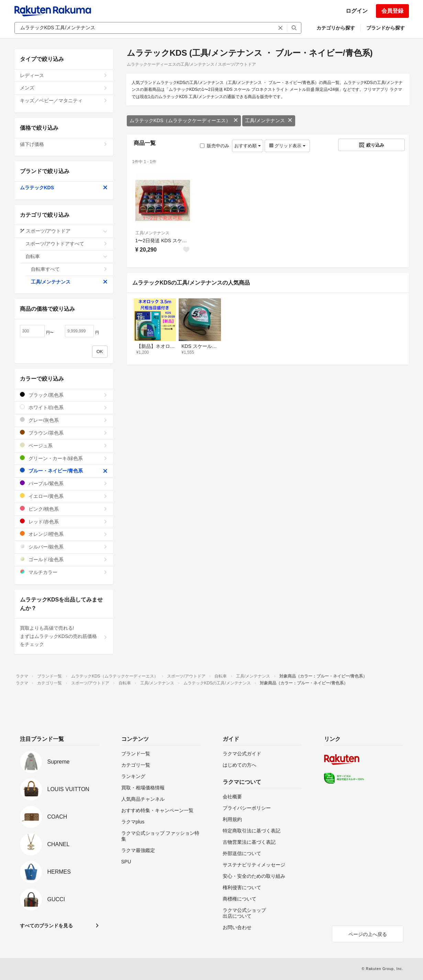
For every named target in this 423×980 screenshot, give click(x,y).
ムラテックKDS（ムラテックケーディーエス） (184, 120)
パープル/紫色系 (64, 483)
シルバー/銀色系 (64, 547)
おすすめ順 (248, 146)
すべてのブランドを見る (46, 926)
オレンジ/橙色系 (64, 534)
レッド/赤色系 (64, 521)
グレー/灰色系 (64, 420)
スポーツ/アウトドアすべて (66, 244)
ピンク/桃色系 (64, 509)
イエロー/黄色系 (64, 496)
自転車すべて (69, 269)
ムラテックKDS (64, 188)
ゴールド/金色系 (64, 559)
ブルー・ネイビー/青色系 (64, 471)
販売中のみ (215, 146)
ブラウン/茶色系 (64, 433)
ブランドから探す (386, 28)
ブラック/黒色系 (64, 395)
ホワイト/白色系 (64, 407)
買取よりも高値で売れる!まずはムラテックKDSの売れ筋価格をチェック (64, 636)
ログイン (357, 11)
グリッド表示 (287, 146)
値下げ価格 (64, 144)
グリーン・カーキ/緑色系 (64, 458)
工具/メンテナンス (269, 120)
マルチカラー (64, 572)
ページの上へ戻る (368, 934)
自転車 (66, 256)
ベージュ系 (64, 445)
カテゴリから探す (336, 28)
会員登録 (392, 11)
